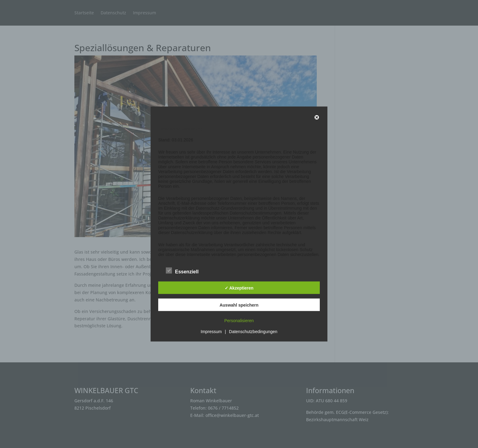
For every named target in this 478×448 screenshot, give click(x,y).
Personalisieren (239, 321)
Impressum (211, 332)
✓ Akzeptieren (239, 288)
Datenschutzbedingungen (253, 332)
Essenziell (182, 271)
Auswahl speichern (239, 305)
